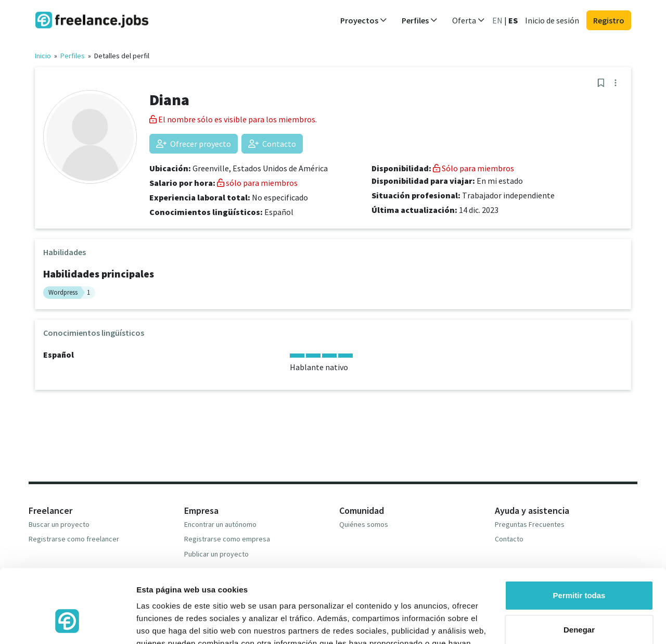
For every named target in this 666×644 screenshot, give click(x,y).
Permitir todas (579, 534)
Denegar (579, 568)
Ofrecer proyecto (194, 144)
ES (513, 20)
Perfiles (73, 56)
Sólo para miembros (473, 168)
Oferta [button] (469, 20)
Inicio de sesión (552, 20)
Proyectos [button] (364, 20)
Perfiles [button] (420, 20)
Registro (609, 20)
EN (497, 20)
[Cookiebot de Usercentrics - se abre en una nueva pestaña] (67, 624)
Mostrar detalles (167, 623)
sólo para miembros (257, 183)
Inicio (43, 56)
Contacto (272, 144)
